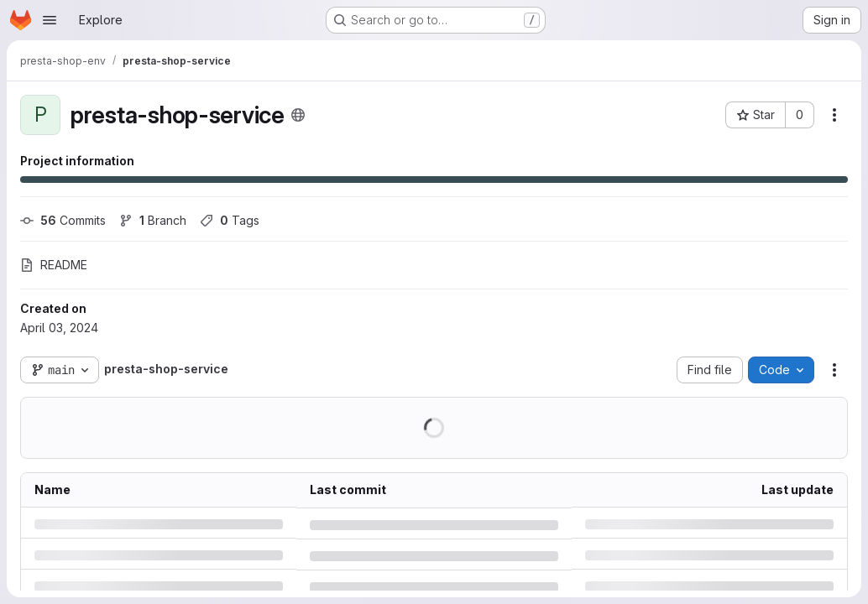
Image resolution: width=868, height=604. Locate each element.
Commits (63, 220)
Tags (230, 220)
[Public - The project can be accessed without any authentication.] (298, 115)
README (54, 265)
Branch (153, 220)
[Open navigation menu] (50, 20)
